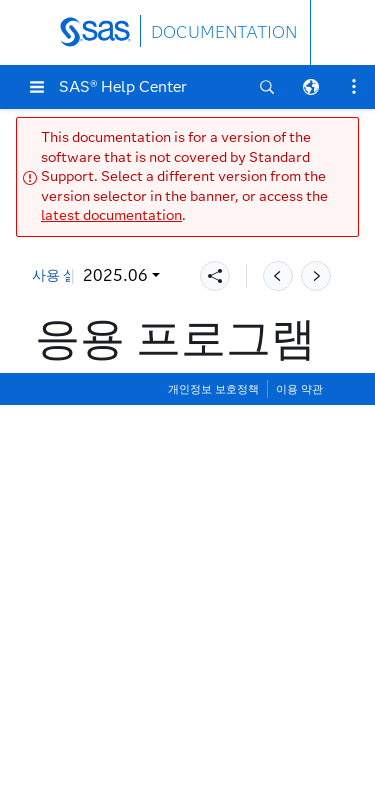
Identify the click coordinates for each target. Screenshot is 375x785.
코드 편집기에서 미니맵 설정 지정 (179, 702)
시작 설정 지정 (111, 489)
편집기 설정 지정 (119, 611)
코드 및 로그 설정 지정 (139, 550)
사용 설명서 (68, 275)
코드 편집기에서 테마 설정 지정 (171, 763)
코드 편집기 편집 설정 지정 (155, 641)
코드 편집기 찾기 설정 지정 (155, 672)
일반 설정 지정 (111, 520)
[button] (37, 87)
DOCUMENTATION (224, 32)
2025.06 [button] (115, 275)
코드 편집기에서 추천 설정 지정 (171, 732)
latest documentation (111, 215)
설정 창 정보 (103, 459)
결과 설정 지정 (111, 581)
